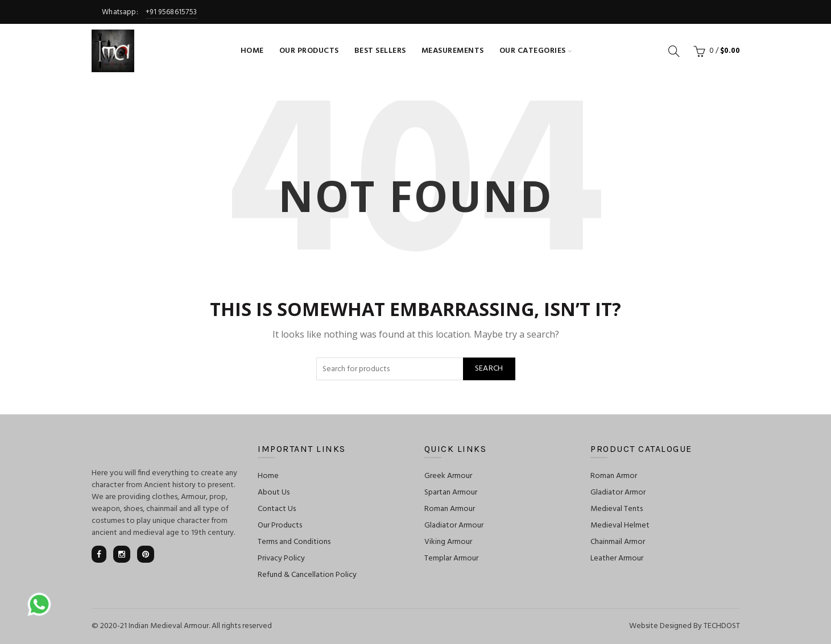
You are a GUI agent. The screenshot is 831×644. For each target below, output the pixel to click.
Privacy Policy (281, 558)
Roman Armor (614, 476)
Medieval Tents (617, 509)
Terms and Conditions (294, 542)
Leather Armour (617, 558)
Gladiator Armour (454, 525)
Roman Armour (450, 509)
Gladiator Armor (618, 493)
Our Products (309, 51)
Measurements (453, 51)
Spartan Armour (451, 493)
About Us (274, 493)
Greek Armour (448, 476)
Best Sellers (380, 51)
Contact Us (277, 509)
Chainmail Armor (618, 542)
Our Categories (533, 51)
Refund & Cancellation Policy (307, 575)
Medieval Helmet (620, 525)
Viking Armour (448, 542)
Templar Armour (451, 558)
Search (489, 369)
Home (252, 51)
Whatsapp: (144, 12)
